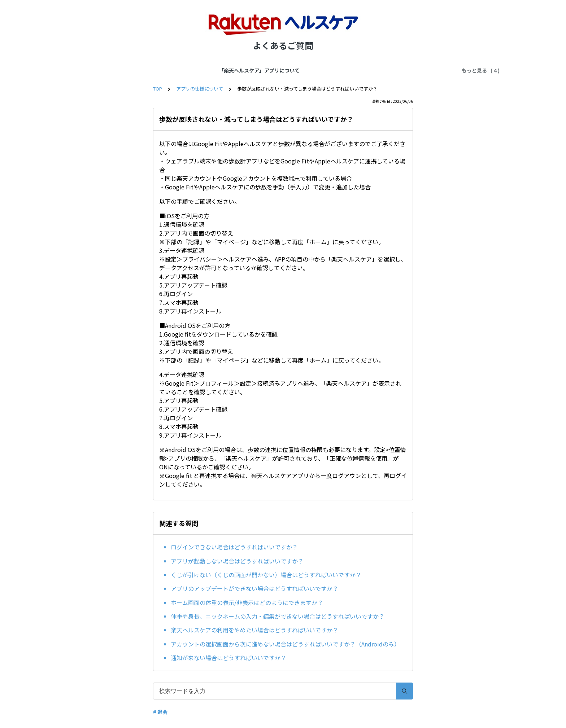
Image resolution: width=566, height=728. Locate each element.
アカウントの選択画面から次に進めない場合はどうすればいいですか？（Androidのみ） (285, 644)
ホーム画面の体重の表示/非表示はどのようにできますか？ (247, 602)
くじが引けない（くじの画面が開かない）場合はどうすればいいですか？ (266, 575)
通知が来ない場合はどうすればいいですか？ (228, 658)
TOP (158, 89)
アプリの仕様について (217, 70)
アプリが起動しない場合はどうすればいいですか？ (237, 561)
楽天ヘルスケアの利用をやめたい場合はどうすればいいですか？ (254, 630)
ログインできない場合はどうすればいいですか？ (234, 547)
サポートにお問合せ (432, 70)
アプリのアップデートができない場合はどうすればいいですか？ (254, 588)
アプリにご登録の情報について (288, 70)
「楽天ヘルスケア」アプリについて (141, 70)
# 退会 (160, 712)
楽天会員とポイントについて (366, 70)
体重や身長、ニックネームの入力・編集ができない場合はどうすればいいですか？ (278, 616)
